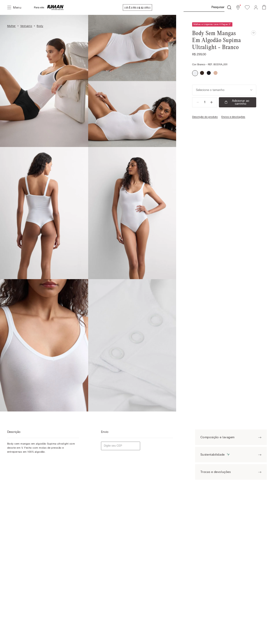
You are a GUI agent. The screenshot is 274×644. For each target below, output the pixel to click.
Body (40, 26)
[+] (211, 102)
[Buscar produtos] (229, 7)
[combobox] (207, 7)
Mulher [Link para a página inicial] (11, 26)
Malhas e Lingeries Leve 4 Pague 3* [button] (212, 24)
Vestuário (26, 26)
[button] (238, 7)
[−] (198, 102)
